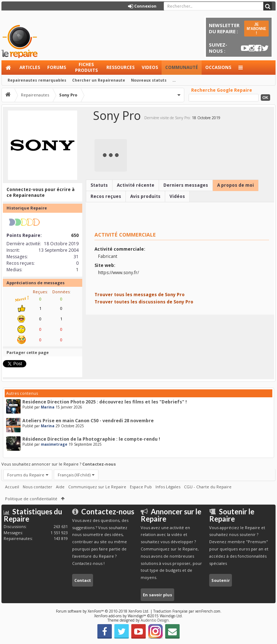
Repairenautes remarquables (37, 80)
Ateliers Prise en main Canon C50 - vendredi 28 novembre (88, 421)
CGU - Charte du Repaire (208, 487)
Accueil (9, 68)
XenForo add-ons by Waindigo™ (120, 616)
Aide (60, 487)
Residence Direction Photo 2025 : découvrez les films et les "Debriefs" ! (105, 402)
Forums (57, 67)
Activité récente (136, 185)
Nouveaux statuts (149, 80)
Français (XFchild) (74, 475)
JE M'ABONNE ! (256, 29)
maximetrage (54, 444)
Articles (30, 67)
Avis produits (145, 196)
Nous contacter (38, 487)
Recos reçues (106, 196)
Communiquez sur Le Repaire (97, 487)
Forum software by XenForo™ (103, 611)
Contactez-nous (99, 464)
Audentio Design (155, 620)
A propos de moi (236, 185)
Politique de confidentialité (31, 499)
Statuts (99, 185)
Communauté (182, 67)
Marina (48, 407)
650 (75, 235)
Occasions (218, 67)
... (174, 80)
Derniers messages (186, 185)
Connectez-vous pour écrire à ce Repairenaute (41, 192)
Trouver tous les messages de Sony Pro (140, 295)
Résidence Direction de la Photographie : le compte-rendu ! (91, 439)
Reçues (40, 292)
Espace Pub (141, 487)
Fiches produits (86, 67)
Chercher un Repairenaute (99, 80)
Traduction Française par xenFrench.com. (187, 611)
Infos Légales (168, 487)
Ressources (120, 67)
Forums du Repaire (26, 475)
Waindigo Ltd (171, 616)
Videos (150, 67)
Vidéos (177, 196)
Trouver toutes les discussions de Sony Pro (144, 302)
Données (61, 292)
